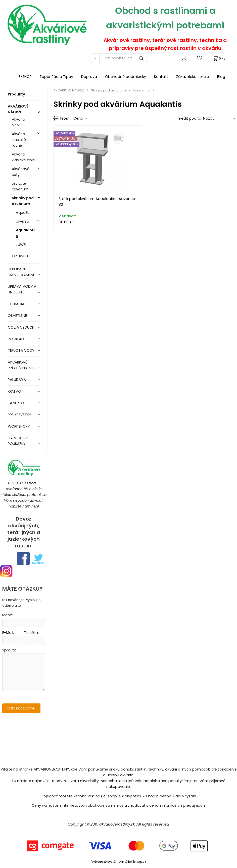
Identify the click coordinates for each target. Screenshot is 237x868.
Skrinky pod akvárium (23, 201)
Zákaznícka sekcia (193, 77)
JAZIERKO (16, 403)
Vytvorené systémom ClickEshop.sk (119, 862)
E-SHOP (25, 77)
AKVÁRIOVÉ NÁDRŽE (18, 109)
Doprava (89, 77)
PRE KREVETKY (19, 415)
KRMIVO (14, 391)
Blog (221, 77)
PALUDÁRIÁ (17, 380)
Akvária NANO (18, 122)
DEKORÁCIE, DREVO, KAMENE (21, 272)
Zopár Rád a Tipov (56, 77)
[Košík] (219, 58)
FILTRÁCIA (16, 304)
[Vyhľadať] (94, 58)
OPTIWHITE (21, 256)
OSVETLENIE (18, 316)
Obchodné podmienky (126, 77)
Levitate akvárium (20, 186)
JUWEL (21, 245)
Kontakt (161, 77)
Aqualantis (25, 233)
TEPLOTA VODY (21, 350)
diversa (22, 221)
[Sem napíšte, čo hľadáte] (124, 58)
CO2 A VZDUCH (21, 327)
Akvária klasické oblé (23, 157)
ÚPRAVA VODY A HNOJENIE (22, 289)
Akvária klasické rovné (19, 140)
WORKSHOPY (19, 426)
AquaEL (22, 213)
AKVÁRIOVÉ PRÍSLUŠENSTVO (21, 365)
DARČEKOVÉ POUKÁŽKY (18, 441)
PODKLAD (16, 339)
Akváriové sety (21, 172)
